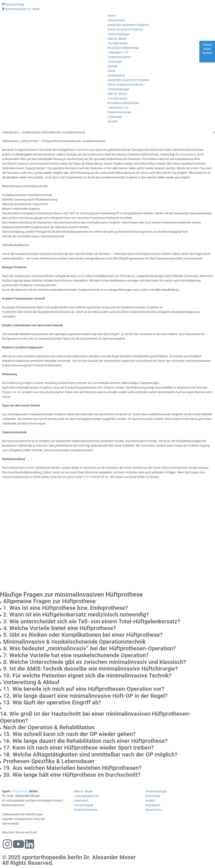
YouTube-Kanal (117, 43)
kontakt (113, 66)
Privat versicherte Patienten (125, 29)
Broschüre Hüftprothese (123, 48)
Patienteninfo (116, 20)
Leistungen (115, 62)
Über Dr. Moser (117, 39)
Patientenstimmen (120, 57)
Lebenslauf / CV (118, 52)
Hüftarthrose (85, 150)
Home (111, 16)
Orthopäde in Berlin (192, 154)
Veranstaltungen (118, 34)
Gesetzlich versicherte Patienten (128, 25)
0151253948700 (94, 477)
